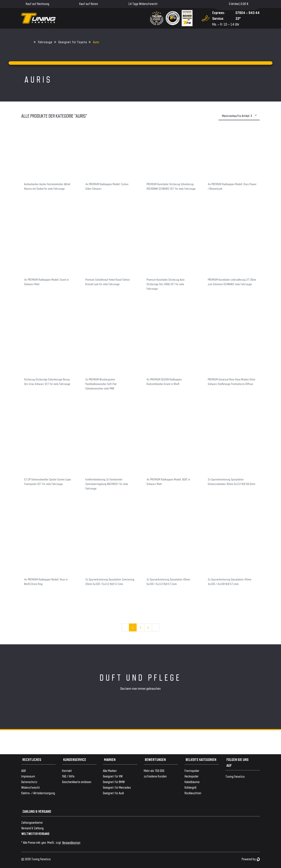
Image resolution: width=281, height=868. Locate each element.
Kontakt (67, 770)
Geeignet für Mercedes (117, 787)
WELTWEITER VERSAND (35, 833)
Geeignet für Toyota (73, 42)
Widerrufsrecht (31, 787)
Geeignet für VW (113, 776)
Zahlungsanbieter (32, 822)
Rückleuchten (193, 793)
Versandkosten (71, 842)
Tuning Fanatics (235, 776)
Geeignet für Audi (113, 793)
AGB (24, 770)
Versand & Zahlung (32, 828)
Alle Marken (110, 770)
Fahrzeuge (45, 42)
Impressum (28, 776)
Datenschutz (29, 782)
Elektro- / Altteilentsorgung (38, 793)
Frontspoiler (192, 770)
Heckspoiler (192, 776)
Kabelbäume (192, 782)
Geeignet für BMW (114, 782)
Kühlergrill (190, 787)
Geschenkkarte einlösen (77, 782)
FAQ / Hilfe (68, 776)
